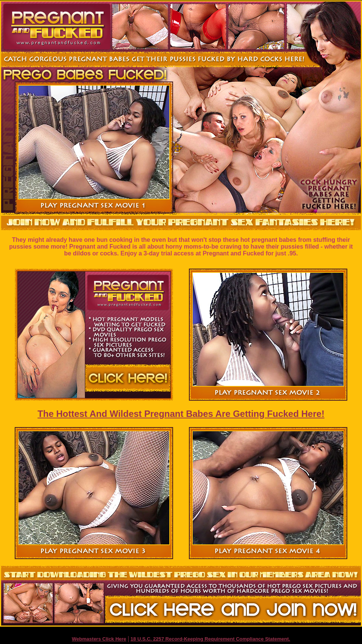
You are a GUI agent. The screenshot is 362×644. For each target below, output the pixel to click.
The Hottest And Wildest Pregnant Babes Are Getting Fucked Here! (181, 414)
